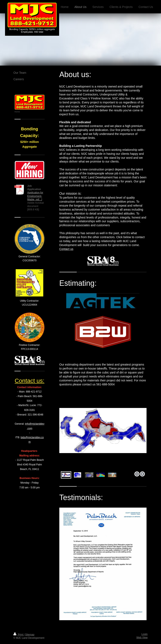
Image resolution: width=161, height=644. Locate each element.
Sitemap (30, 635)
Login (145, 634)
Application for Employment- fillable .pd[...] (35, 196)
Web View (142, 638)
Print (19, 635)
